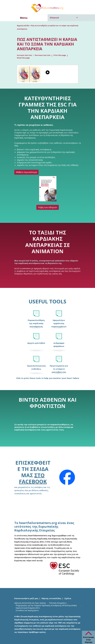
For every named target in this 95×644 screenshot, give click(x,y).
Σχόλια (68, 598)
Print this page (60, 55)
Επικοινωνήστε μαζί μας (26, 598)
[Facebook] (67, 477)
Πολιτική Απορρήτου (58, 603)
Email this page (23, 58)
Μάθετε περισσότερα (26, 172)
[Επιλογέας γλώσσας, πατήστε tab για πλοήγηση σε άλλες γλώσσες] (64, 18)
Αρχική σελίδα (23, 26)
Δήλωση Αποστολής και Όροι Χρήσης (30, 603)
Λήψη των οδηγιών (48, 207)
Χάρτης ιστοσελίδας (51, 598)
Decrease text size (43, 55)
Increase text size (25, 55)
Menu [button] (24, 18)
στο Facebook (33, 478)
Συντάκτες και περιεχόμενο (27, 610)
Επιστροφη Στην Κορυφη (88, 640)
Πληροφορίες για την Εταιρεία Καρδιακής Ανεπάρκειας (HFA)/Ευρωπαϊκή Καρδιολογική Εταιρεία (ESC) (46, 607)
